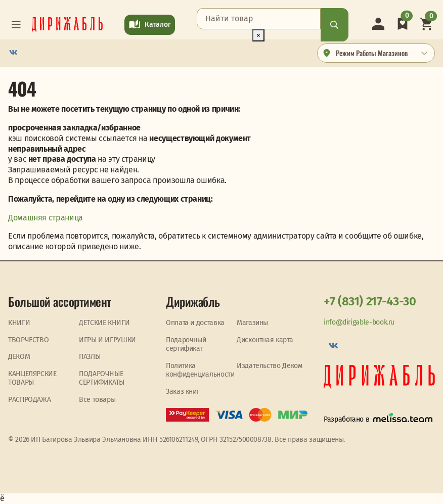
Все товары (97, 400)
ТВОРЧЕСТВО (28, 340)
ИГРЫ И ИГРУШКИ (107, 340)
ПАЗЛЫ (90, 357)
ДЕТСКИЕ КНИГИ (104, 323)
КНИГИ (19, 323)
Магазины (252, 323)
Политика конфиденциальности (200, 370)
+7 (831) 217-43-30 (370, 301)
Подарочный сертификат (186, 345)
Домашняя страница (46, 218)
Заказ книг (183, 392)
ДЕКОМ (19, 357)
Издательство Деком (270, 366)
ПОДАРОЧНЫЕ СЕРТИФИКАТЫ (102, 378)
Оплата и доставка (195, 323)
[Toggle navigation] (16, 25)
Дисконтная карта (265, 340)
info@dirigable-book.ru (359, 322)
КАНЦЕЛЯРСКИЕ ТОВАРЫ (32, 378)
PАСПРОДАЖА (29, 400)
